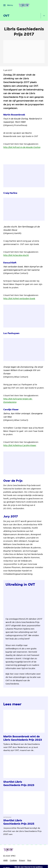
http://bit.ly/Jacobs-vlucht (16, 255)
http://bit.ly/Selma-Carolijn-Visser (20, 445)
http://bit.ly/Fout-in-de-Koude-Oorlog (22, 147)
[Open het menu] (8, 5)
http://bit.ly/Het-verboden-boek (19, 299)
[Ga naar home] (24, 5)
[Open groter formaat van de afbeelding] (24, 602)
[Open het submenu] (44, 16)
